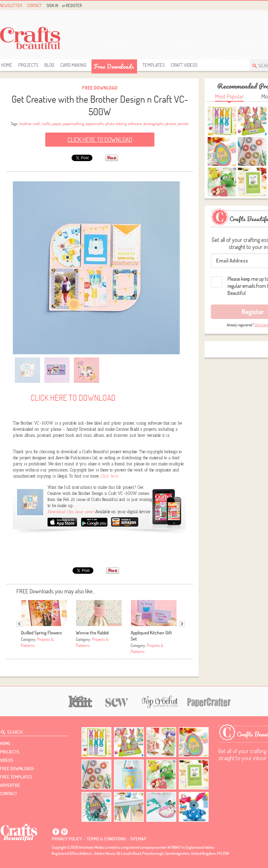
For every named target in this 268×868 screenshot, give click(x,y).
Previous (19, 624)
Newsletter (11, 5)
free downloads (114, 66)
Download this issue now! (71, 512)
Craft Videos (184, 65)
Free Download (100, 88)
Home (7, 65)
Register (74, 5)
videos (7, 760)
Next (182, 624)
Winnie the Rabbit (92, 633)
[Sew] (117, 702)
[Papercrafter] (209, 702)
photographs (154, 124)
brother (25, 124)
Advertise (10, 785)
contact (9, 794)
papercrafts (95, 124)
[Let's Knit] (81, 701)
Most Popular (229, 96)
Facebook (56, 832)
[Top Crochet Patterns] (159, 702)
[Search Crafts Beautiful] (32, 731)
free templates (16, 777)
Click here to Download (100, 140)
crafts (46, 124)
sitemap (138, 839)
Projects (28, 65)
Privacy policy (67, 839)
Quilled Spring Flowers (41, 633)
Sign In (52, 5)
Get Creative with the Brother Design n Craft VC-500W (100, 105)
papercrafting (73, 124)
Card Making (73, 65)
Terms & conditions (106, 839)
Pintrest (64, 832)
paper (57, 124)
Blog (49, 65)
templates (154, 65)
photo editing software (124, 124)
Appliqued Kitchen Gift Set (151, 636)
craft (36, 124)
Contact (34, 5)
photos (171, 124)
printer (183, 124)
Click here (109, 476)
